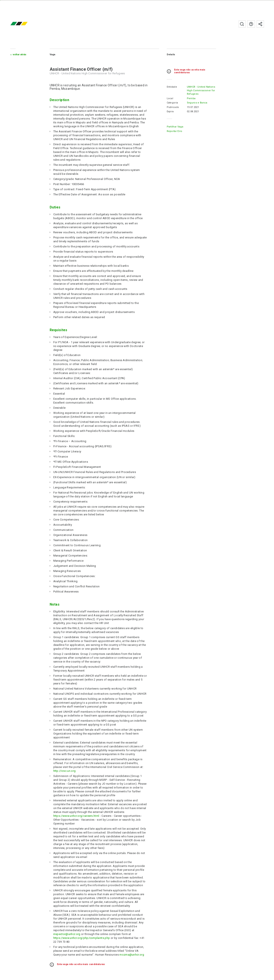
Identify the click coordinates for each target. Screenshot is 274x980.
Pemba (191, 98)
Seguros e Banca (197, 103)
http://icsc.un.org (65, 771)
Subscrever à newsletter (260, 24)
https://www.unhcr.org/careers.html (76, 816)
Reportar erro (175, 131)
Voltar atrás (20, 55)
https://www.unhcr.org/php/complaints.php (82, 938)
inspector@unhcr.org (67, 934)
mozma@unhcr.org (132, 955)
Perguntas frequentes (251, 24)
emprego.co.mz (25, 24)
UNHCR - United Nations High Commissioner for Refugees (201, 90)
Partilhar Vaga (175, 127)
